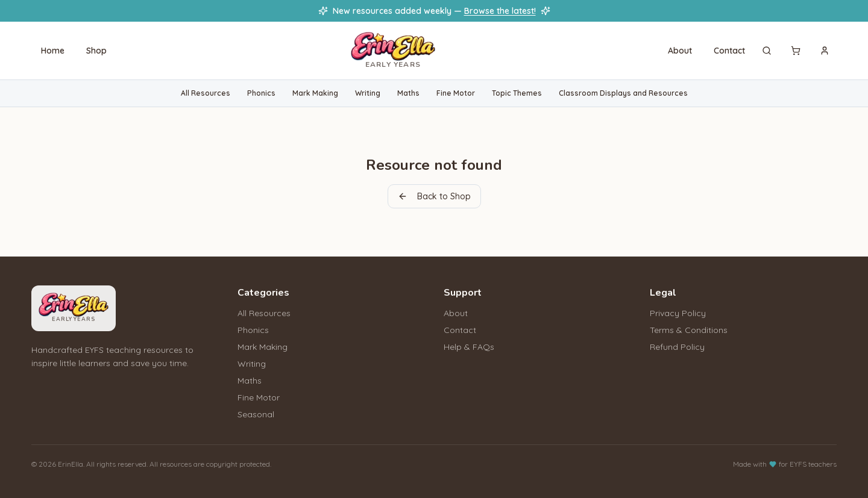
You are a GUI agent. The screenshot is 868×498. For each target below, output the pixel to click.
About (680, 51)
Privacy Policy (678, 313)
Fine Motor (456, 93)
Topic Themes (517, 93)
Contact (729, 51)
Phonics (261, 93)
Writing (368, 93)
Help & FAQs (469, 347)
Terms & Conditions (689, 330)
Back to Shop (434, 196)
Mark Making (315, 93)
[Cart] (796, 51)
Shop (96, 51)
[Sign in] (825, 51)
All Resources (206, 93)
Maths (408, 93)
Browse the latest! (500, 11)
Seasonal (256, 414)
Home (53, 51)
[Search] (767, 51)
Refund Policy (677, 347)
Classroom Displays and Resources (623, 93)
